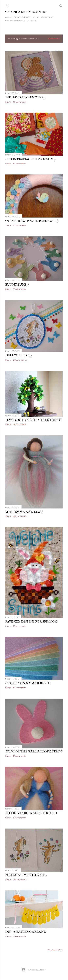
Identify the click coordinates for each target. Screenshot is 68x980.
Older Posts (55, 950)
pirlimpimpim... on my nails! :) (30, 159)
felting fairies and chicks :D (31, 813)
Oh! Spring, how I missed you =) (32, 221)
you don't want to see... (26, 875)
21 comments (19, 936)
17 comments (19, 756)
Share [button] (8, 102)
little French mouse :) (25, 97)
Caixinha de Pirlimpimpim (26, 12)
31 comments (19, 289)
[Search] (61, 5)
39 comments (20, 102)
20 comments (20, 360)
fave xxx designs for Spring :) (31, 621)
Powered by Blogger (34, 970)
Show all (54, 39)
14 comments (20, 164)
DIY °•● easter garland (26, 932)
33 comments (20, 225)
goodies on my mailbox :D (28, 683)
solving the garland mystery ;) (34, 751)
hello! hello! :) (18, 355)
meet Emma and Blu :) (24, 512)
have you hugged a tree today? (33, 420)
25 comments (20, 424)
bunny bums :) (17, 284)
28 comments (20, 516)
